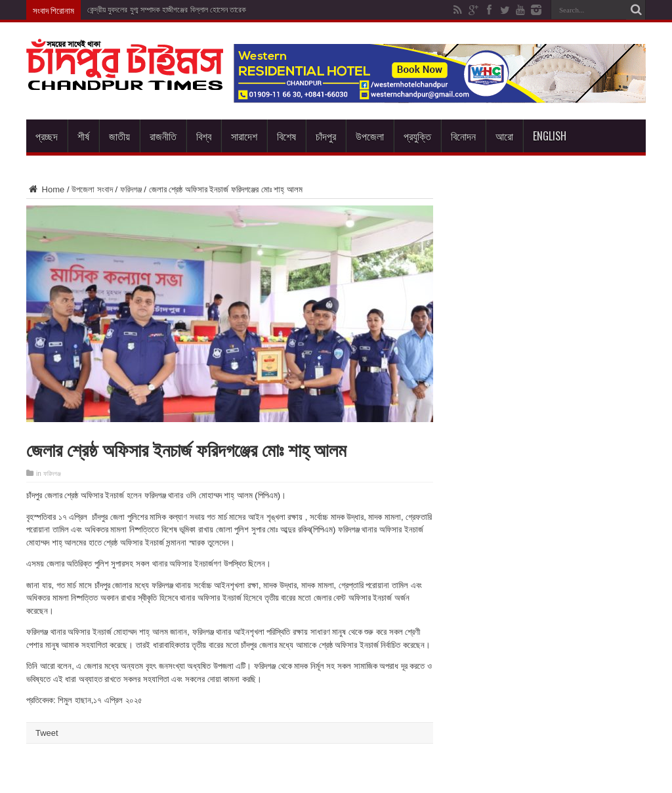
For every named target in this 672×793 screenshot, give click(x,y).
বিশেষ (286, 136)
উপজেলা (370, 136)
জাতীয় (119, 136)
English (550, 136)
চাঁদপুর (326, 136)
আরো (504, 136)
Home (45, 189)
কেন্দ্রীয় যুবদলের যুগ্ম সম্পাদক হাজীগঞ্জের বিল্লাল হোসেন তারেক (167, 10)
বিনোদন (463, 136)
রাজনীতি (163, 136)
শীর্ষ (83, 136)
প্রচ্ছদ (47, 136)
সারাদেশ (244, 136)
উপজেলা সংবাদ (92, 189)
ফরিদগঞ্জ (131, 189)
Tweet (47, 733)
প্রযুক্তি (417, 136)
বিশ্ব (204, 136)
